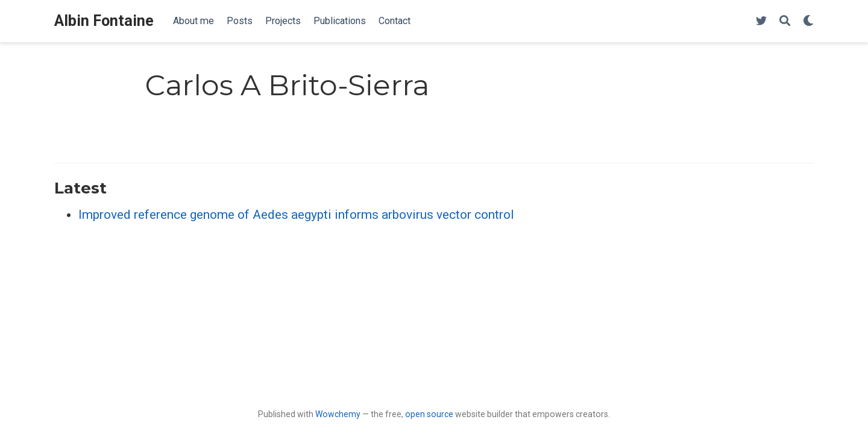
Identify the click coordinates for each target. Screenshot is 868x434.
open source (429, 414)
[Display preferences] (808, 21)
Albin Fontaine (104, 21)
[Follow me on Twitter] (761, 21)
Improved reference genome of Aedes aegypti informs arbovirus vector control (296, 215)
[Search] (785, 21)
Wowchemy (338, 414)
